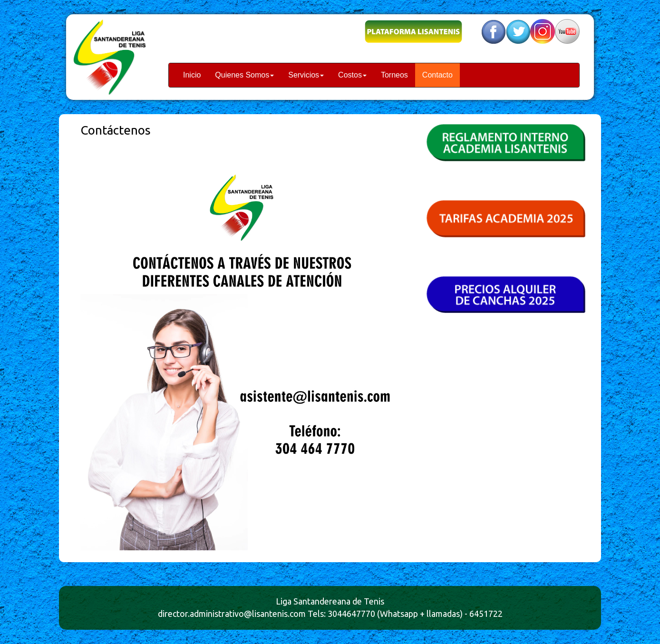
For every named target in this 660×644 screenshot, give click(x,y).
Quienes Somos (244, 75)
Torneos (394, 75)
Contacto (437, 75)
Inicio (192, 75)
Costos (352, 75)
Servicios (306, 75)
